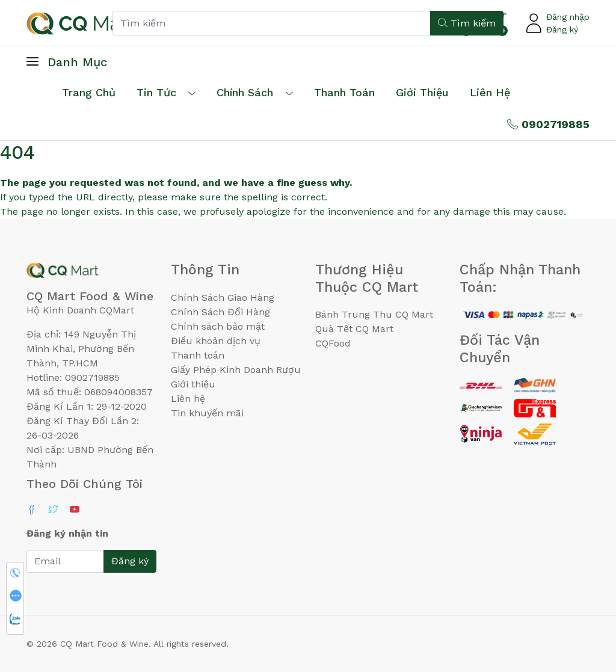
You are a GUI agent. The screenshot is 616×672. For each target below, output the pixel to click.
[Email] (65, 561)
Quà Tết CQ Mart (354, 329)
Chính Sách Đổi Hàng (220, 312)
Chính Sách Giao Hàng (223, 297)
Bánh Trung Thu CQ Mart (374, 314)
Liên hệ (490, 92)
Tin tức (156, 92)
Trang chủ (89, 92)
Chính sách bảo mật (218, 326)
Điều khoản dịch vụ (216, 341)
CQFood (333, 343)
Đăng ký (562, 29)
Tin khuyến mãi (207, 413)
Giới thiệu (193, 384)
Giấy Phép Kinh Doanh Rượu (236, 370)
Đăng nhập (568, 17)
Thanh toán (198, 355)
